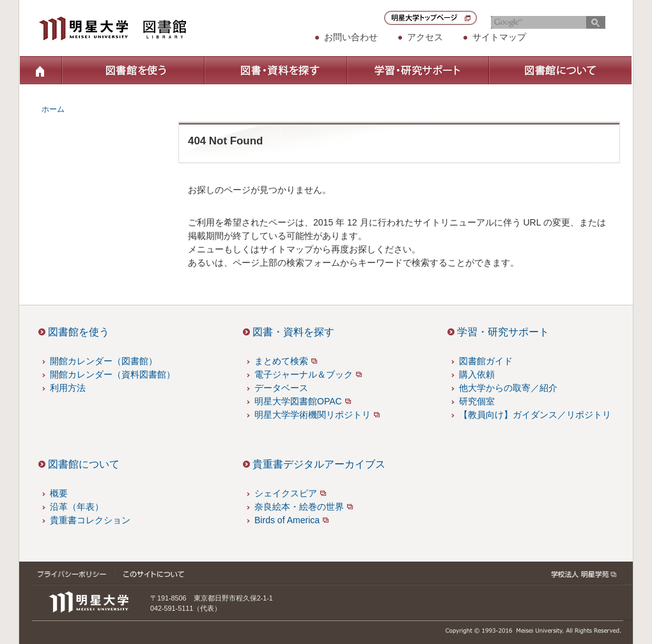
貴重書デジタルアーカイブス (319, 464)
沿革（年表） (77, 507)
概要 (59, 493)
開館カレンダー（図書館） (104, 361)
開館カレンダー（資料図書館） (113, 374)
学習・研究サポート (418, 70)
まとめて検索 (281, 361)
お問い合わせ (351, 37)
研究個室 (477, 401)
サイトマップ (499, 37)
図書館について (560, 70)
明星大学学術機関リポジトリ (313, 415)
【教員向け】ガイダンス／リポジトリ (535, 415)
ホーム (40, 70)
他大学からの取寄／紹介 (508, 388)
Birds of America (287, 520)
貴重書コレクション (90, 520)
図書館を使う (133, 70)
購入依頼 (477, 374)
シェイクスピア (286, 493)
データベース (281, 388)
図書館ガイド (486, 361)
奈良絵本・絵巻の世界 (299, 507)
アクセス (425, 37)
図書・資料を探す (275, 70)
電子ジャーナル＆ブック (304, 374)
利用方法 (68, 388)
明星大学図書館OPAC (298, 401)
